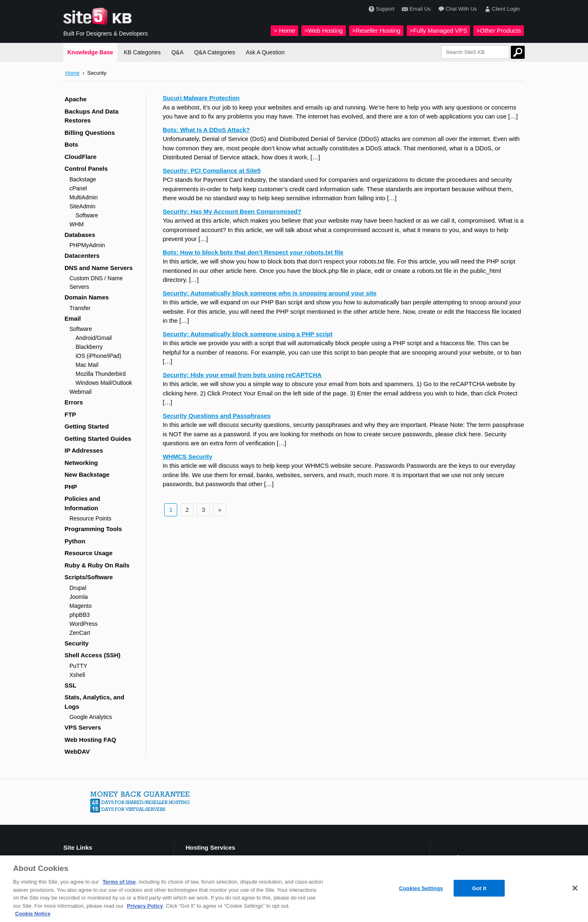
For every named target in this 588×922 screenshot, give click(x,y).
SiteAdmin (82, 206)
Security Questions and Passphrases (216, 416)
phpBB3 (80, 615)
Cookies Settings (421, 888)
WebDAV (77, 751)
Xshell (77, 675)
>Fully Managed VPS (438, 30)
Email (73, 318)
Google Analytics (91, 717)
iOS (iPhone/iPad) (98, 356)
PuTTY (78, 666)
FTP (70, 414)
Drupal (78, 588)
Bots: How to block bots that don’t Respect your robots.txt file (253, 252)
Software (87, 215)
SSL (70, 685)
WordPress (84, 624)
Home (72, 73)
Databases (80, 235)
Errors (74, 402)
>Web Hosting (323, 30)
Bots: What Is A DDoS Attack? (206, 130)
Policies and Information (82, 503)
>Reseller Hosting (376, 30)
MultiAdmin (84, 197)
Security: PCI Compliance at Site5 (212, 171)
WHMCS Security (187, 457)
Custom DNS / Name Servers (96, 282)
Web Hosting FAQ (90, 740)
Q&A (178, 52)
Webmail (80, 392)
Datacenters (82, 256)
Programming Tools (93, 529)
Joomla (79, 597)
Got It (479, 888)
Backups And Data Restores (91, 116)
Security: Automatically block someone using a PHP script (247, 334)
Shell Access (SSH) (92, 655)
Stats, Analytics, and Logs (94, 702)
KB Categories (142, 52)
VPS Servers (83, 727)
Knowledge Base (90, 52)
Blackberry (89, 347)
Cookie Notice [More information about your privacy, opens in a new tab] (33, 914)
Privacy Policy (145, 906)
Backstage (83, 179)
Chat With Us (457, 9)
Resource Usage (89, 553)
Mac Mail (87, 365)
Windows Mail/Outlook (104, 383)
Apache (76, 99)
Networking (81, 463)
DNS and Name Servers (99, 268)
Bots (71, 144)
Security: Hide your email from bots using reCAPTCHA (242, 375)
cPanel (78, 188)
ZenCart (80, 633)
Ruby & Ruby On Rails (97, 565)
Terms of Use (119, 882)
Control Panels (86, 169)
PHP (71, 487)
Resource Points (90, 518)
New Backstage (87, 474)
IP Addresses (84, 450)
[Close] (575, 888)
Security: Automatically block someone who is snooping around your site (269, 293)
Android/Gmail (94, 338)
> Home (284, 30)
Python (75, 541)
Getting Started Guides (98, 439)
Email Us (415, 9)
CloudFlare (80, 157)
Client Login (501, 9)
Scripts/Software (89, 577)
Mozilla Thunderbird (101, 374)
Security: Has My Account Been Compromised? (232, 211)
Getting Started (87, 426)
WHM (77, 224)
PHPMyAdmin (87, 245)
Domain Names (87, 297)
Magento (80, 606)
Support (381, 9)
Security (77, 643)
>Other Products (499, 30)
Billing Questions (90, 133)
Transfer (80, 308)
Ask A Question (265, 52)
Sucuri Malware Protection (201, 98)
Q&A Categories (214, 52)
